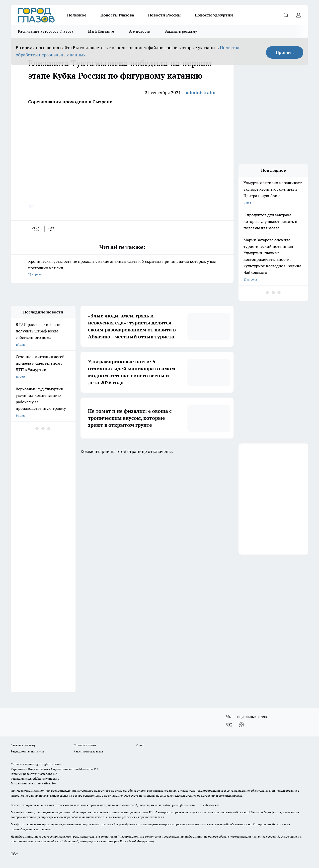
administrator (201, 92)
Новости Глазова (117, 15)
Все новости (139, 31)
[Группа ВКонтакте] (229, 725)
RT (31, 207)
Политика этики (85, 745)
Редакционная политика (28, 751)
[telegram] (53, 229)
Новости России (164, 15)
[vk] (36, 229)
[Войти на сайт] (298, 15)
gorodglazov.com (135, 791)
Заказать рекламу (181, 31)
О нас (140, 745)
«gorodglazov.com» (48, 764)
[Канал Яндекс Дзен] (241, 725)
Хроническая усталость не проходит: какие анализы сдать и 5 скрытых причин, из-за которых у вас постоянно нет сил (122, 268)
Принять (285, 52)
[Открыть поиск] (286, 15)
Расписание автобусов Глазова (46, 31)
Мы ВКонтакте (101, 31)
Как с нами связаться (88, 751)
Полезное (77, 15)
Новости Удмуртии (214, 15)
